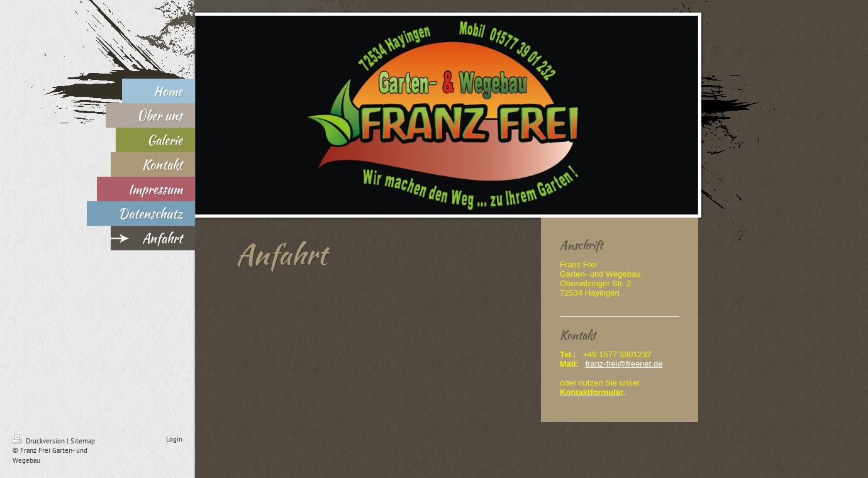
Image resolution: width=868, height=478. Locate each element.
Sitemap (83, 441)
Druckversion (40, 441)
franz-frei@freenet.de (624, 364)
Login (174, 439)
